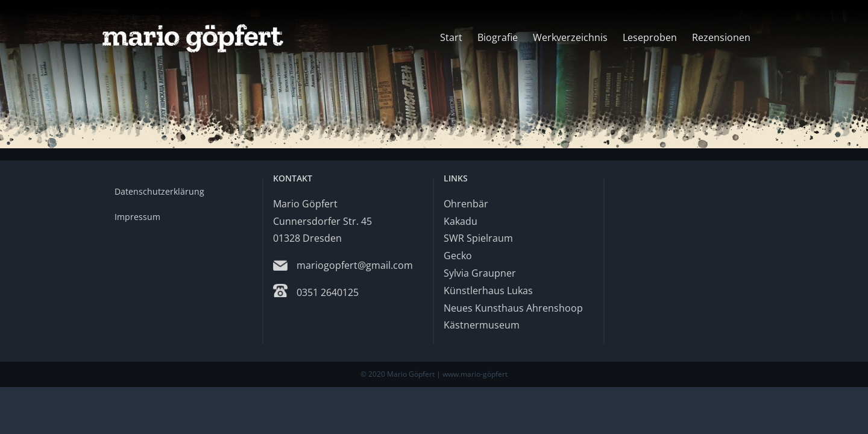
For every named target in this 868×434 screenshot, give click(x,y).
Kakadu (461, 221)
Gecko (458, 256)
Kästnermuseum (482, 325)
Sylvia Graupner (480, 273)
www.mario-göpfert (475, 374)
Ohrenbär (466, 204)
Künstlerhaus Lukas (488, 291)
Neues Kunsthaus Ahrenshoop (513, 308)
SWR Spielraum (478, 238)
